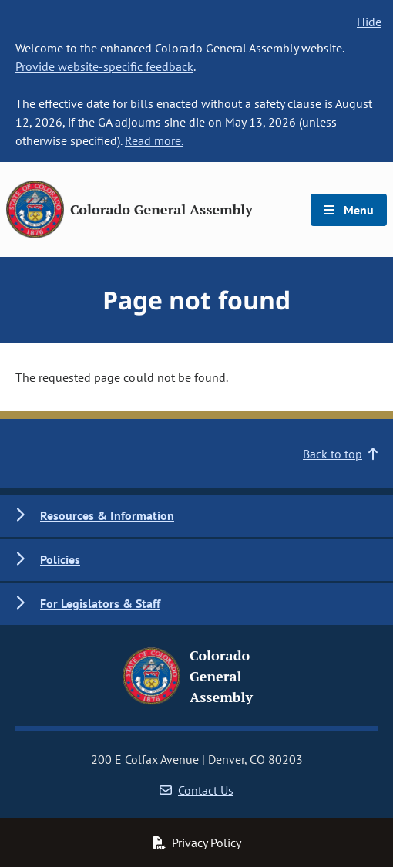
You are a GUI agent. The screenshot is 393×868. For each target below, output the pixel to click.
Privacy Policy (196, 843)
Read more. (154, 140)
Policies (60, 559)
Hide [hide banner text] (369, 22)
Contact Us (196, 790)
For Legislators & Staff (100, 603)
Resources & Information (107, 515)
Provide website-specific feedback (104, 66)
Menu (349, 210)
